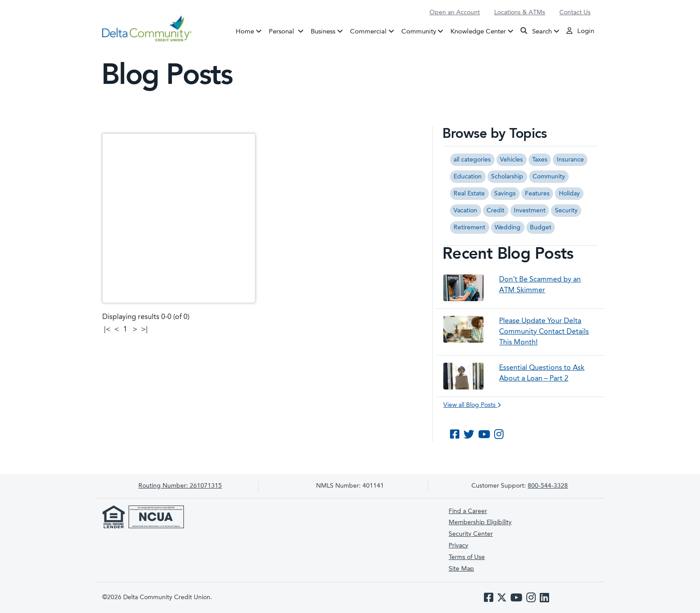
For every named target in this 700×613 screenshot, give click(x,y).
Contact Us (575, 12)
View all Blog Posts (472, 405)
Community (419, 31)
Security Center (471, 534)
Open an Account (455, 12)
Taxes (540, 160)
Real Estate (469, 194)
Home (245, 31)
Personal (288, 31)
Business (323, 31)
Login (580, 31)
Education (468, 177)
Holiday (569, 194)
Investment (530, 211)
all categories (472, 160)
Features (537, 194)
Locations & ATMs (520, 12)
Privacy (458, 546)
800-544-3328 (548, 486)
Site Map (461, 569)
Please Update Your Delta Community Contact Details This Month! (544, 332)
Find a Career (468, 511)
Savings (505, 194)
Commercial (368, 31)
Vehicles (511, 160)
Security (566, 211)
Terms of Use (467, 557)
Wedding (508, 228)
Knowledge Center (478, 31)
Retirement (469, 228)
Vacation (465, 211)
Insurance (570, 160)
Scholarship (507, 177)
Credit (496, 211)
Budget (541, 228)
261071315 (180, 486)
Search (536, 31)
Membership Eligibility (480, 522)
